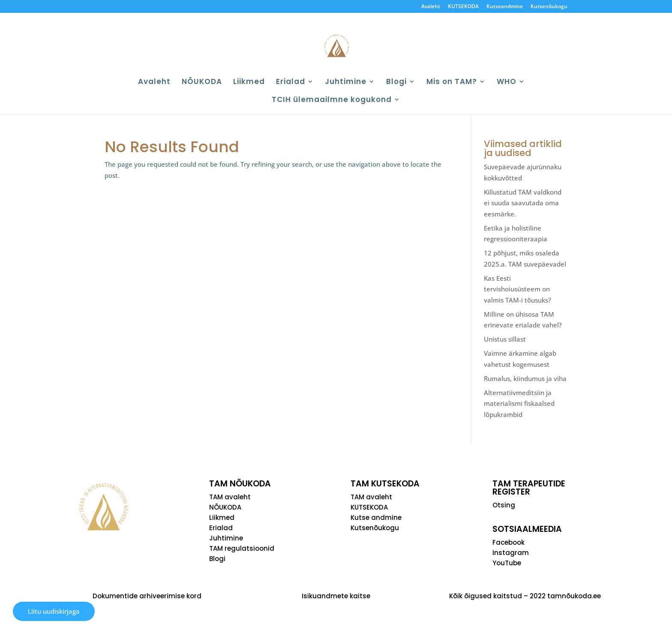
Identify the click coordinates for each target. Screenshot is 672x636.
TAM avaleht (230, 497)
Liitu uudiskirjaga (54, 611)
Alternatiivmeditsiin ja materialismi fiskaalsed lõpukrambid (519, 403)
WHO (507, 82)
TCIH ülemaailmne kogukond (332, 100)
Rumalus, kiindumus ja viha (525, 378)
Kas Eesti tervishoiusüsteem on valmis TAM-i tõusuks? (517, 289)
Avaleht (431, 7)
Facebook (508, 542)
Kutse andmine (376, 517)
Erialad (291, 82)
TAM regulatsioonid (242, 548)
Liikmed (249, 82)
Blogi (396, 82)
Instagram (511, 553)
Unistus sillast (505, 339)
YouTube (507, 563)
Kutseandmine (505, 7)
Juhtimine (346, 82)
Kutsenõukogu (549, 7)
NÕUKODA (202, 82)
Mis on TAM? (452, 82)
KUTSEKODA (463, 7)
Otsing (504, 505)
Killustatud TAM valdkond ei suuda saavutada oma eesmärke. (523, 203)
